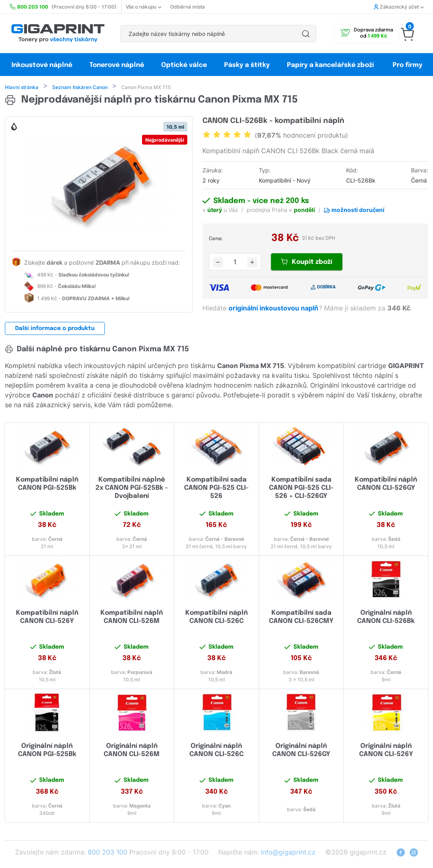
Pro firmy (407, 65)
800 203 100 (108, 853)
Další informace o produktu (55, 329)
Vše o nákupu (143, 7)
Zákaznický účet (399, 7)
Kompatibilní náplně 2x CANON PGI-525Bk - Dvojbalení (132, 489)
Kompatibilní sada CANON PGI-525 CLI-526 (216, 489)
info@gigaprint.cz (288, 853)
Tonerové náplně (117, 65)
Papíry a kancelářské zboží (331, 65)
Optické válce (184, 65)
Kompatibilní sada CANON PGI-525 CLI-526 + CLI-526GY (301, 489)
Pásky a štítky (247, 65)
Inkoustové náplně (42, 65)
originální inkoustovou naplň (274, 309)
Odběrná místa (188, 7)
